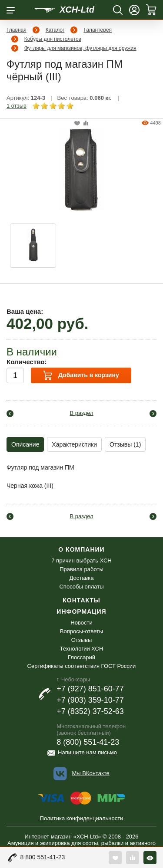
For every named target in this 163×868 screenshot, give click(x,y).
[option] (33, 246)
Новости (81, 623)
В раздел (81, 413)
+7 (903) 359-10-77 (90, 700)
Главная (17, 30)
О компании (81, 549)
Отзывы (82, 640)
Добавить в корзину (81, 375)
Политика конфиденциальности (82, 818)
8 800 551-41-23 (43, 857)
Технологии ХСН (82, 649)
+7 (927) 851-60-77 (90, 689)
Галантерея (98, 30)
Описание (25, 444)
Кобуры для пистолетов (53, 39)
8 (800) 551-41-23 (88, 742)
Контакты (81, 600)
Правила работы (81, 569)
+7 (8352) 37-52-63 (90, 711)
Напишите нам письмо (87, 752)
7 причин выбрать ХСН (81, 561)
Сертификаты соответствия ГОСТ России (82, 666)
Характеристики (74, 444)
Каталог (55, 30)
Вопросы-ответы (81, 631)
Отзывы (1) (125, 444)
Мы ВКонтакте (90, 773)
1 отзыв (17, 106)
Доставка (82, 578)
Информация (81, 612)
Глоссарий (81, 657)
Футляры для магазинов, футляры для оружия (80, 48)
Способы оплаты (81, 587)
